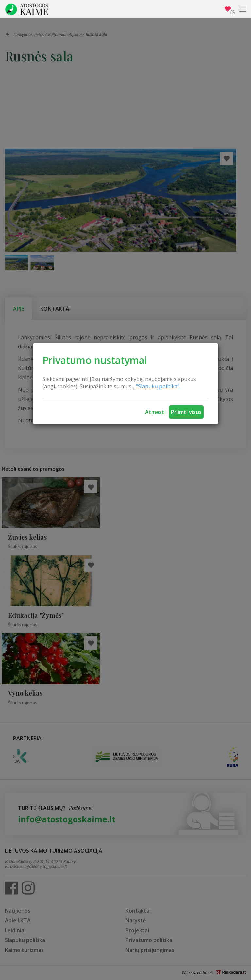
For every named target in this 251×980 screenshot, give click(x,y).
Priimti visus (186, 412)
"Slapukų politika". (158, 386)
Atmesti (155, 412)
